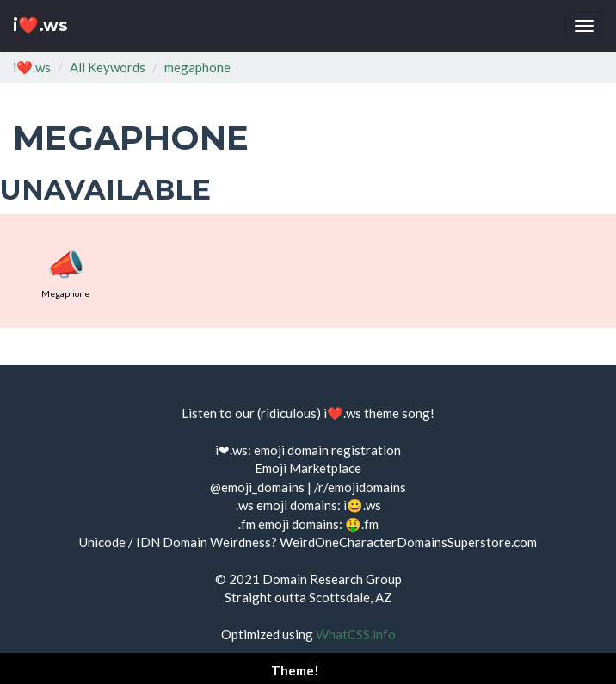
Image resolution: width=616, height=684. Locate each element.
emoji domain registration (327, 450)
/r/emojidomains (360, 487)
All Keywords (108, 67)
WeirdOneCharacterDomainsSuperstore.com (408, 542)
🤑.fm (362, 524)
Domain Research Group (332, 579)
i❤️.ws (40, 25)
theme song (397, 413)
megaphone (197, 67)
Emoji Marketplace (308, 468)
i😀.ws (362, 505)
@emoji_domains (257, 487)
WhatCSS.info (356, 634)
